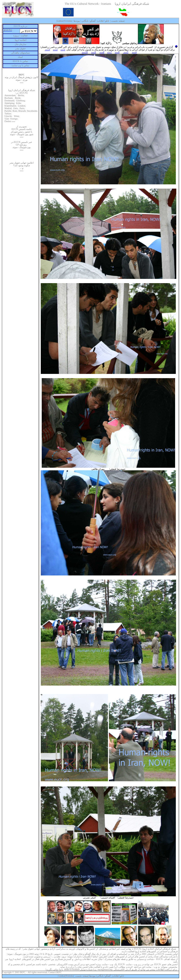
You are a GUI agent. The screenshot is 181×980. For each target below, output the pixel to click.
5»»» (126, 52)
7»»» (110, 52)
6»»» (117, 52)
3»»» (47, 50)
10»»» (85, 52)
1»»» (63, 50)
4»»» (134, 52)
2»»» (55, 50)
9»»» (94, 52)
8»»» (102, 52)
